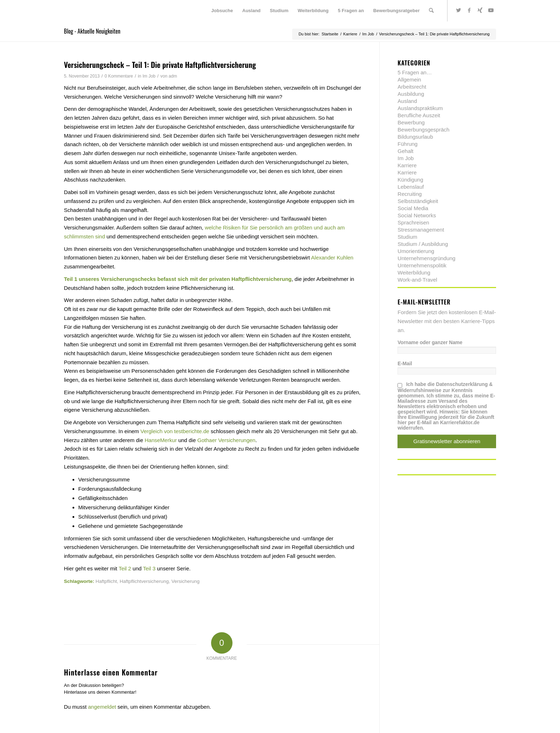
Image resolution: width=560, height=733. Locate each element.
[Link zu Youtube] (491, 10)
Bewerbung (411, 122)
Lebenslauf (411, 187)
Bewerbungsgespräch (423, 130)
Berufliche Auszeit (419, 115)
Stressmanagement (421, 230)
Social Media (413, 208)
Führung (407, 144)
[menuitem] (222, 11)
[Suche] (431, 11)
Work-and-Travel (417, 280)
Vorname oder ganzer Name (430, 343)
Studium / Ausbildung (423, 244)
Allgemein (409, 80)
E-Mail (405, 364)
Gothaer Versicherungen (227, 440)
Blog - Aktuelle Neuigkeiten (92, 31)
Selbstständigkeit (418, 201)
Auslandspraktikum (420, 108)
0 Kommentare (119, 76)
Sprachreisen (413, 222)
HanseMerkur (161, 440)
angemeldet (102, 707)
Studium (407, 237)
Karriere (407, 165)
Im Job (149, 76)
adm (173, 76)
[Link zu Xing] (480, 10)
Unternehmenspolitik (422, 265)
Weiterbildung (414, 273)
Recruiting (410, 194)
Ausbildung (411, 94)
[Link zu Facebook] (469, 10)
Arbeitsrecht (412, 87)
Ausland (407, 101)
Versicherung (186, 581)
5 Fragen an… (415, 72)
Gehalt (405, 151)
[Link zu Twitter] (459, 10)
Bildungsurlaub (415, 137)
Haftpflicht (106, 581)
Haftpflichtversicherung (144, 581)
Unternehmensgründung (426, 258)
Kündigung (410, 180)
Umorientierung (416, 251)
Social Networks (417, 215)
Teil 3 (149, 568)
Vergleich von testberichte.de (175, 431)
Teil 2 (125, 568)
